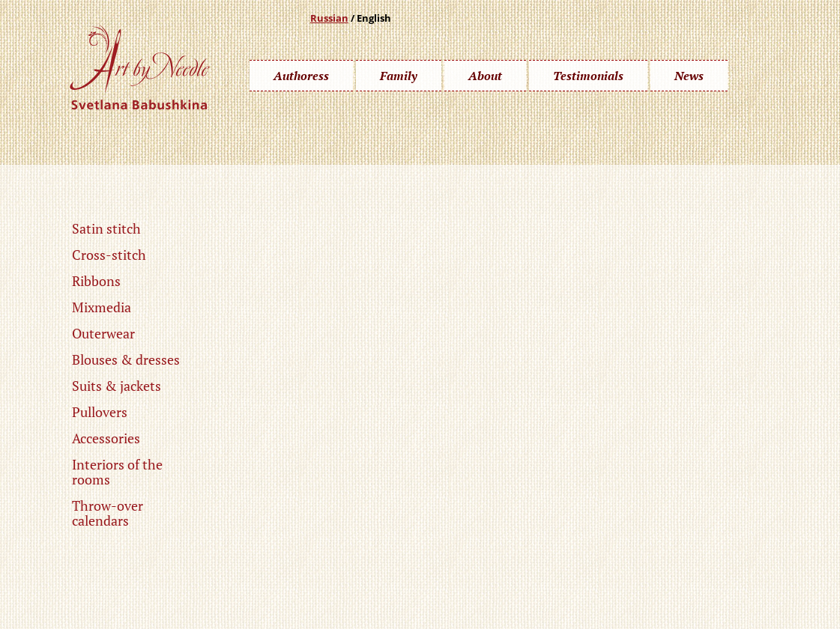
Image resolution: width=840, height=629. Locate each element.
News (689, 76)
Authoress (301, 76)
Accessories (106, 438)
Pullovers (100, 412)
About (485, 76)
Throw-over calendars (108, 513)
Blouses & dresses (126, 359)
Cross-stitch (109, 255)
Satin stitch (106, 228)
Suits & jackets (117, 386)
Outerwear (103, 333)
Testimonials (588, 76)
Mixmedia (102, 307)
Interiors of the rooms (117, 472)
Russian (329, 18)
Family (399, 76)
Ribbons (96, 281)
